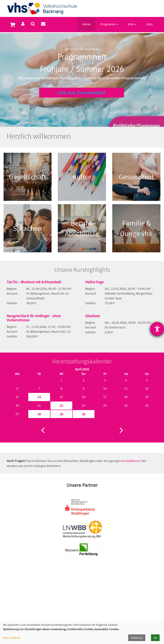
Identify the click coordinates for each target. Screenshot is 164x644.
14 (39, 397)
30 (84, 414)
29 (61, 414)
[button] (6, 80)
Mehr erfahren (12, 638)
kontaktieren (131, 461)
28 (39, 414)
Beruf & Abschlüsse (82, 228)
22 (61, 405)
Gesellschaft (27, 177)
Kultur (82, 177)
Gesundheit (136, 177)
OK (155, 638)
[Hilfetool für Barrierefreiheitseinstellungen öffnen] (157, 329)
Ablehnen (137, 638)
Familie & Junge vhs (136, 228)
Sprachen (27, 228)
